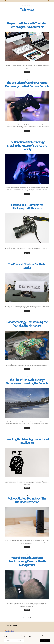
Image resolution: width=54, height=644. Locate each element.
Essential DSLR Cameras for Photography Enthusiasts (27, 207)
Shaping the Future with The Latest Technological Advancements (27, 25)
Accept (45, 640)
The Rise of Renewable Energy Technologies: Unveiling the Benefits (27, 382)
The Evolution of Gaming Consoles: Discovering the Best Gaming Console (27, 85)
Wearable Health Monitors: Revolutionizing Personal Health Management (27, 561)
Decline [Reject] (9, 640)
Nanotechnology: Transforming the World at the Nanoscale (27, 324)
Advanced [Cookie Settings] (19, 640)
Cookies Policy (28, 637)
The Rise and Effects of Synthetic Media (27, 266)
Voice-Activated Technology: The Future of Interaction (27, 500)
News (27, 20)
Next (28, 618)
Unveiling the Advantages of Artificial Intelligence (27, 441)
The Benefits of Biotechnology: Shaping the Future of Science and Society (27, 146)
